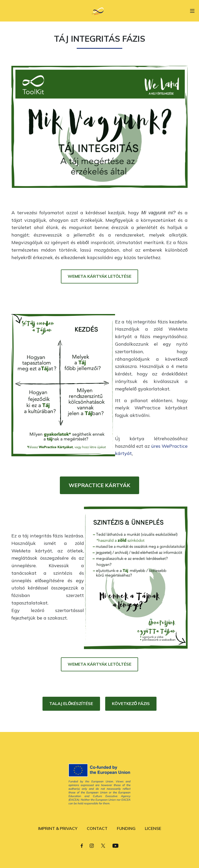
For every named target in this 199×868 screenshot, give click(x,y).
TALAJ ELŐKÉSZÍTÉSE (71, 703)
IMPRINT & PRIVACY (58, 828)
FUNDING (126, 828)
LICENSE (153, 828)
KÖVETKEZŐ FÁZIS (131, 703)
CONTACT (97, 828)
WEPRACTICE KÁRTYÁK (99, 485)
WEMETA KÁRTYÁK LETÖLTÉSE (99, 276)
